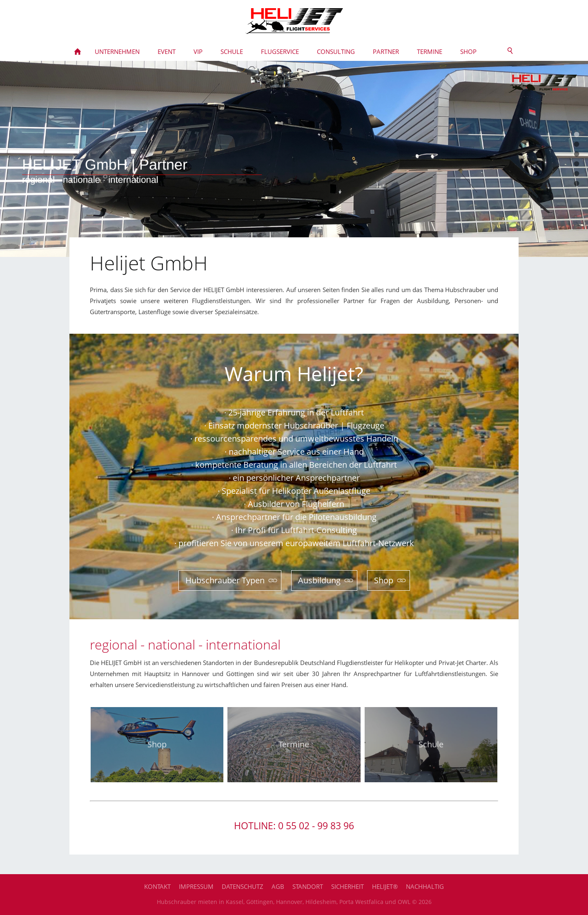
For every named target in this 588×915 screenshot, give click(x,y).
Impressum (196, 886)
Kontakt (157, 886)
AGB (278, 886)
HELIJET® (385, 886)
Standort (308, 886)
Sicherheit (347, 886)
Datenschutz (243, 886)
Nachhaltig (425, 886)
